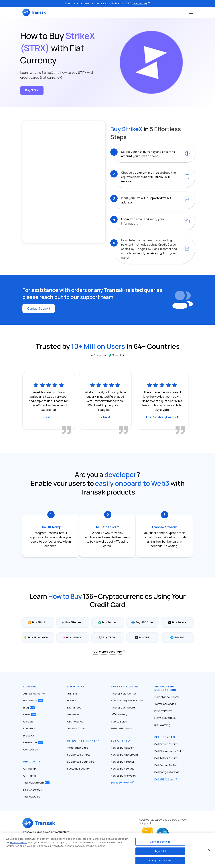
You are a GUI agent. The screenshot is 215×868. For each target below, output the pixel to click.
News (30, 714)
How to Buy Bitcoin (122, 748)
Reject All (160, 851)
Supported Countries (81, 762)
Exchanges (74, 707)
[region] (107, 851)
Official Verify (119, 714)
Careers (28, 721)
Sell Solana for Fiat (166, 765)
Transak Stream (36, 783)
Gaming (72, 694)
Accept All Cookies (160, 860)
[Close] (209, 850)
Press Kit (29, 735)
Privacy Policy (163, 711)
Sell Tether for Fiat (166, 758)
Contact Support (39, 308)
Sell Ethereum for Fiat (168, 751)
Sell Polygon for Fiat (167, 772)
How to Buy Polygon (123, 776)
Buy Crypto (120, 741)
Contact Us (31, 749)
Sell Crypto (165, 737)
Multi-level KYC (76, 714)
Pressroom (33, 700)
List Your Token (77, 728)
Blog (29, 707)
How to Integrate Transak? (128, 700)
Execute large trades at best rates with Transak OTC (108, 3)
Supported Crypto (79, 755)
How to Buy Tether (122, 762)
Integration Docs (78, 748)
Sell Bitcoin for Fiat (166, 744)
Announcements (34, 694)
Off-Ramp (30, 776)
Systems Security (78, 769)
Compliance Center (167, 697)
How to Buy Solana (123, 769)
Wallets (72, 700)
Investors (29, 728)
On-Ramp (30, 769)
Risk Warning (162, 725)
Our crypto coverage (108, 652)
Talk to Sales (119, 721)
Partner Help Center (123, 694)
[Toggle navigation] (191, 12)
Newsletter (33, 742)
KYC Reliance (75, 721)
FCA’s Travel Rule (165, 718)
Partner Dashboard (123, 707)
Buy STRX (32, 90)
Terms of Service (165, 704)
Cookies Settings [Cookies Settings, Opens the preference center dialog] (160, 842)
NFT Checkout (32, 790)
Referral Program (121, 728)
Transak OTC (32, 797)
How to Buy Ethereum (124, 755)
